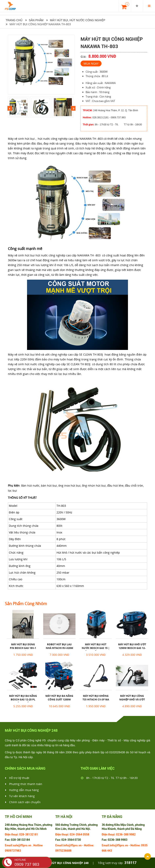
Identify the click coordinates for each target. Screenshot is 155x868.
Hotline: (89, 845)
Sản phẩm (36, 20)
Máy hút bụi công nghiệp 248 (66, 863)
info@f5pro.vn (72, 845)
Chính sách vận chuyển (23, 802)
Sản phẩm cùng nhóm (26, 604)
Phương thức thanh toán (24, 784)
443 (110, 851)
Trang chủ (14, 20)
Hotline (38, 845)
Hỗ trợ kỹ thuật (17, 778)
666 (104, 851)
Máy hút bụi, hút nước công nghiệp (77, 20)
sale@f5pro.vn (22, 845)
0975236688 (63, 851)
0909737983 (13, 851)
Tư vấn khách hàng (20, 796)
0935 (144, 845)
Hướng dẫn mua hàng (22, 790)
